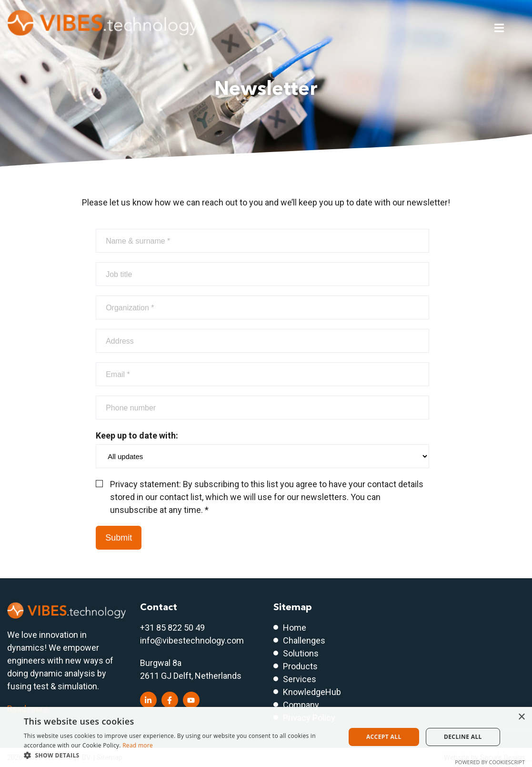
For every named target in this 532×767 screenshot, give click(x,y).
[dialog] (266, 737)
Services (300, 679)
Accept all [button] (384, 737)
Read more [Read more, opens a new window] (138, 745)
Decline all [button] (463, 737)
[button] (180, 755)
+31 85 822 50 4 (170, 628)
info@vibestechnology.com (192, 640)
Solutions (301, 653)
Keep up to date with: (262, 449)
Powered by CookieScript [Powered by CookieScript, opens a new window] (490, 762)
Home (295, 628)
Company (301, 705)
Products (300, 666)
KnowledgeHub (312, 692)
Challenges (304, 640)
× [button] (521, 717)
